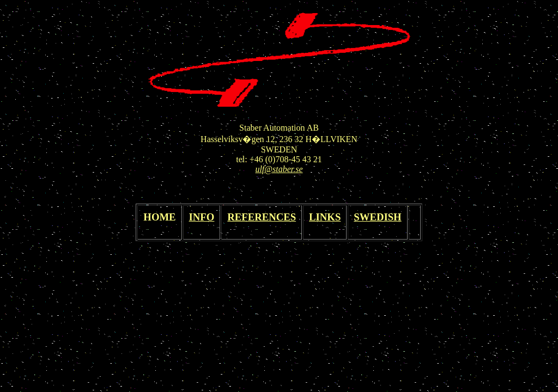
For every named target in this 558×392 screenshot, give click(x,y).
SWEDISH (377, 217)
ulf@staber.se (279, 169)
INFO (202, 217)
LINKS (325, 217)
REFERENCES (262, 217)
